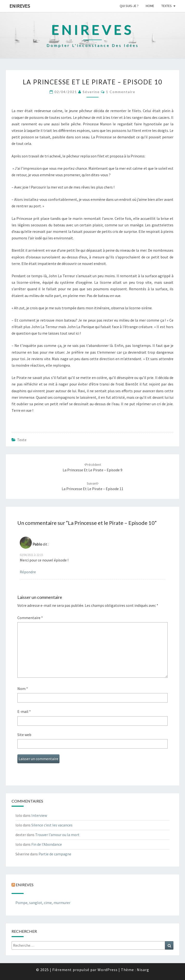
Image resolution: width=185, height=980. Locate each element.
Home (150, 6)
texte (22, 440)
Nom (23, 689)
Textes (167, 6)
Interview (39, 815)
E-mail (24, 711)
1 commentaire (121, 92)
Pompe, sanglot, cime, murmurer (43, 903)
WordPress (108, 970)
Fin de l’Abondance (47, 844)
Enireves (20, 6)
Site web (24, 735)
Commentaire (30, 618)
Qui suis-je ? (129, 6)
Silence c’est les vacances (52, 825)
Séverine (91, 92)
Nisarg (143, 970)
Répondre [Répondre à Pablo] (28, 572)
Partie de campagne (55, 854)
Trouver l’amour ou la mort (57, 835)
